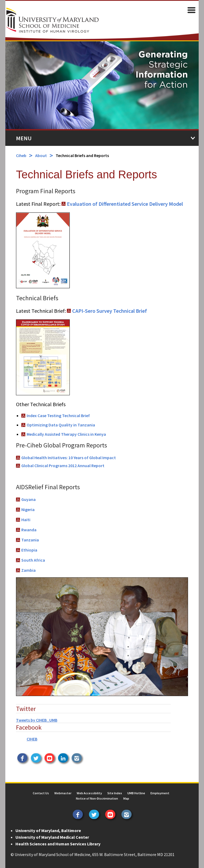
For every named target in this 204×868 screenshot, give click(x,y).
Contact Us (41, 793)
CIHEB (32, 739)
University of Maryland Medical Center (52, 837)
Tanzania (30, 540)
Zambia (28, 570)
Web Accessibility (89, 793)
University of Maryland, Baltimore (48, 830)
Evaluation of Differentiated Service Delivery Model (125, 204)
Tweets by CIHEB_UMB (37, 720)
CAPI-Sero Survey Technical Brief (110, 311)
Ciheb (21, 155)
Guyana (28, 499)
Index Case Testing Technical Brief (58, 416)
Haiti (26, 520)
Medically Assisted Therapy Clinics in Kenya (66, 434)
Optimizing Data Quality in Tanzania (61, 425)
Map (126, 798)
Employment (160, 793)
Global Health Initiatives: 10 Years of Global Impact (69, 458)
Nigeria (28, 509)
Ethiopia (29, 550)
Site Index (115, 793)
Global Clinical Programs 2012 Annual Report (63, 466)
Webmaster (63, 793)
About (41, 155)
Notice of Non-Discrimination (97, 798)
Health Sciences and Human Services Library (58, 844)
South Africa (33, 560)
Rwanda (29, 530)
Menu (24, 138)
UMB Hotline (136, 793)
